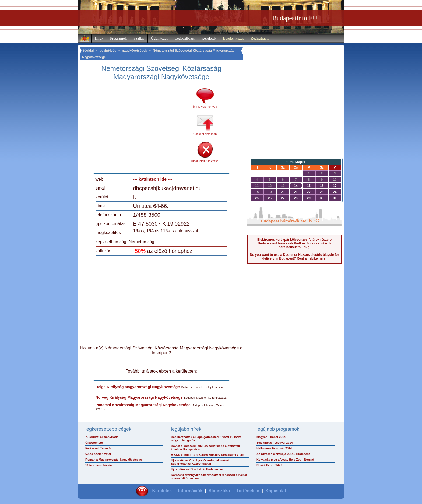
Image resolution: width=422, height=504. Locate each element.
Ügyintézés (159, 38)
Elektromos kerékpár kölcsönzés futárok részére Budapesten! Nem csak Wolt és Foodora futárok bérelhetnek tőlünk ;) (294, 243)
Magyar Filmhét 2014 (271, 437)
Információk (190, 491)
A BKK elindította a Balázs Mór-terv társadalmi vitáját (208, 455)
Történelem (248, 491)
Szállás (139, 38)
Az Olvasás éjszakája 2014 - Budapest (283, 454)
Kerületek (209, 38)
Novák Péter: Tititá (269, 465)
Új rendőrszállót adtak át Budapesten (197, 469)
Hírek (99, 38)
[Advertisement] (140, 129)
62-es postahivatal (98, 454)
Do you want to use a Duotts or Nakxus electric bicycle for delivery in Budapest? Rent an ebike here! (294, 257)
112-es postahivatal (99, 465)
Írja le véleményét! (205, 107)
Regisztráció (260, 38)
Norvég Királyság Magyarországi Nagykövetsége (139, 397)
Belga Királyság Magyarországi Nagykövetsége (138, 387)
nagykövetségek (134, 51)
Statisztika (219, 491)
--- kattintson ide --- (153, 179)
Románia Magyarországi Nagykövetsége (114, 460)
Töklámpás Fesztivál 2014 (275, 443)
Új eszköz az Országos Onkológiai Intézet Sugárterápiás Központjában (200, 462)
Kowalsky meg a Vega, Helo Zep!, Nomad (285, 460)
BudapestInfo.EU (295, 18)
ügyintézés (108, 51)
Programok (118, 38)
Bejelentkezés (234, 38)
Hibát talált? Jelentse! (205, 161)
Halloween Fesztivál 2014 (274, 448)
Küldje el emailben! (205, 134)
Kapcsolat (276, 491)
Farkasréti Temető (98, 448)
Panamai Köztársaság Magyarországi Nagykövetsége (143, 405)
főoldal (88, 51)
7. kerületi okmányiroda (102, 437)
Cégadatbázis (185, 38)
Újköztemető (94, 443)
